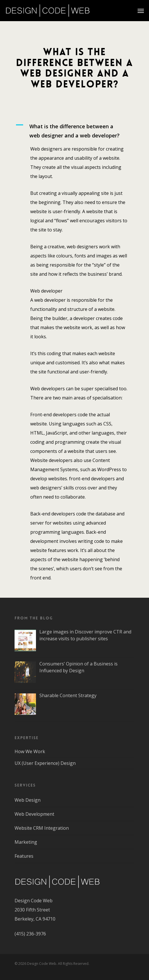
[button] (74, 131)
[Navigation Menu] (141, 11)
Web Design (28, 800)
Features (24, 856)
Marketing (26, 842)
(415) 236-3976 (30, 934)
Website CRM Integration (42, 828)
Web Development (34, 814)
